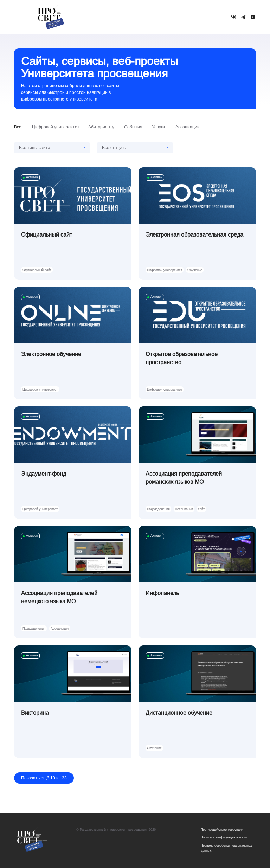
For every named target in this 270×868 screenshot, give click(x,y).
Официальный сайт (37, 270)
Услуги (158, 127)
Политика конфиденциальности (224, 837)
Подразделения (158, 509)
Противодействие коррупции (222, 830)
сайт (201, 509)
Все (18, 127)
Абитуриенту (101, 127)
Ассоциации (188, 127)
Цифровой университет (56, 127)
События (133, 127)
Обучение (195, 270)
